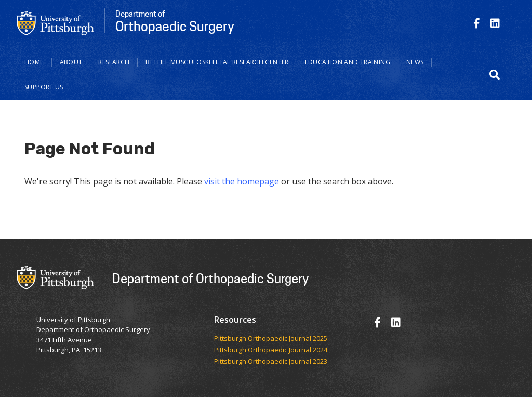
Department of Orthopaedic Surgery (210, 278)
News (415, 62)
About (71, 62)
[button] (495, 75)
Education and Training (348, 62)
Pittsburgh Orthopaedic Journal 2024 (271, 350)
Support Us (44, 87)
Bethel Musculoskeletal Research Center (217, 62)
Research (114, 62)
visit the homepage (242, 181)
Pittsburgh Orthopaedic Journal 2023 (271, 362)
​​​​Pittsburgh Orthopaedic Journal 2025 (271, 339)
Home (34, 62)
